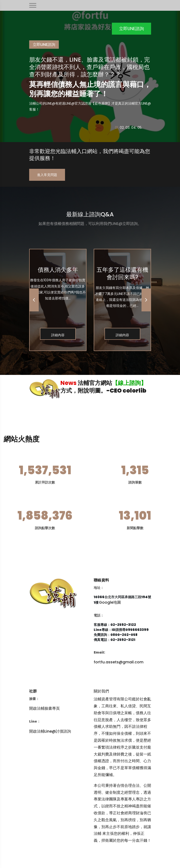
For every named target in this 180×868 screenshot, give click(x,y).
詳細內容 (58, 335)
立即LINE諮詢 (131, 29)
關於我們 (101, 691)
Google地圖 (110, 602)
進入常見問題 (47, 175)
